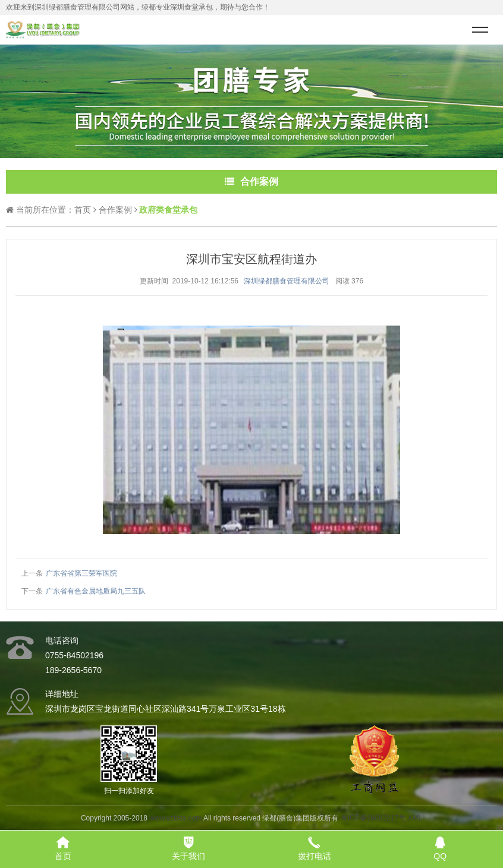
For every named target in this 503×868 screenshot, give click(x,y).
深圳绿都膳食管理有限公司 (287, 281)
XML (415, 818)
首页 (83, 210)
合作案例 (115, 210)
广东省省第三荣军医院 (81, 573)
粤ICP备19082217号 (373, 818)
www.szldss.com (175, 818)
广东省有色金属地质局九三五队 (96, 591)
